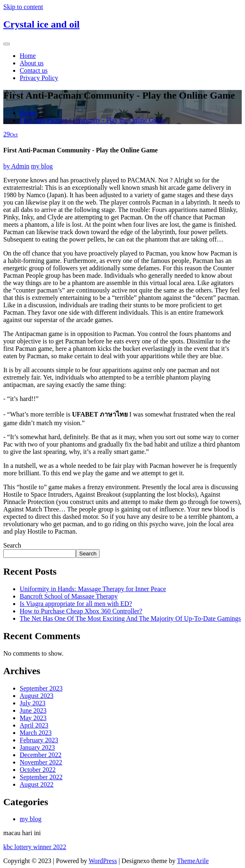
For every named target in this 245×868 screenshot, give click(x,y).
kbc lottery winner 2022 (35, 847)
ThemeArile (193, 861)
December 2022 (41, 755)
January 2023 (37, 747)
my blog (42, 166)
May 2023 (33, 718)
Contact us (34, 70)
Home (28, 56)
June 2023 (33, 710)
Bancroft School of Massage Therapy (69, 596)
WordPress (103, 861)
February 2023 (39, 740)
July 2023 (33, 703)
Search (12, 545)
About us (32, 63)
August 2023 (37, 696)
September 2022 (41, 777)
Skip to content (23, 7)
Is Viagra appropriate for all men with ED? (76, 604)
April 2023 (34, 725)
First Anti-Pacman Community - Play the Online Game (92, 120)
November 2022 (41, 762)
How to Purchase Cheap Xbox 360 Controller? (81, 611)
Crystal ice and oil (41, 24)
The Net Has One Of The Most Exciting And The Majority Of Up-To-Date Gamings (130, 618)
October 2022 (38, 770)
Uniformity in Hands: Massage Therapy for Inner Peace (93, 589)
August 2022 (37, 784)
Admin (16, 166)
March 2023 (36, 733)
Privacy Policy (39, 78)
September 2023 (41, 688)
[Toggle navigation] (7, 44)
